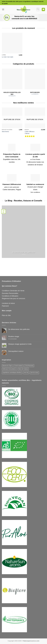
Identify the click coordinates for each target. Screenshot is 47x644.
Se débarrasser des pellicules (23, 252)
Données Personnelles (10, 293)
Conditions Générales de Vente (13, 291)
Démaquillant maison (16, 351)
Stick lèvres (5, 132)
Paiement (5, 306)
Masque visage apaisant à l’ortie (20, 344)
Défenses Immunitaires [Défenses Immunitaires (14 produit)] (9, 369)
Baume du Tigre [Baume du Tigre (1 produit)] (7, 366)
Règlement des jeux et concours (13, 298)
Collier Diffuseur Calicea (30, 132)
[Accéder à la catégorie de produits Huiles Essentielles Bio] (12, 83)
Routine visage (14, 336)
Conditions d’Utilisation (10, 296)
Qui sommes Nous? (10, 286)
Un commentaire (14, 339)
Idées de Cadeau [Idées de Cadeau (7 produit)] (23, 369)
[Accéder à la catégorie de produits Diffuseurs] (35, 82)
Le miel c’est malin (8, 57)
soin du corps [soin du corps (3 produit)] (34, 373)
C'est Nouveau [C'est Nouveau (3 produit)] (29, 366)
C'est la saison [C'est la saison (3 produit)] (18, 366)
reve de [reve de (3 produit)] (26, 373)
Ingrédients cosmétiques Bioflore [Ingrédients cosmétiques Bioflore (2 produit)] (12, 373)
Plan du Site (6, 315)
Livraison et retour (8, 303)
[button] (3, 9)
